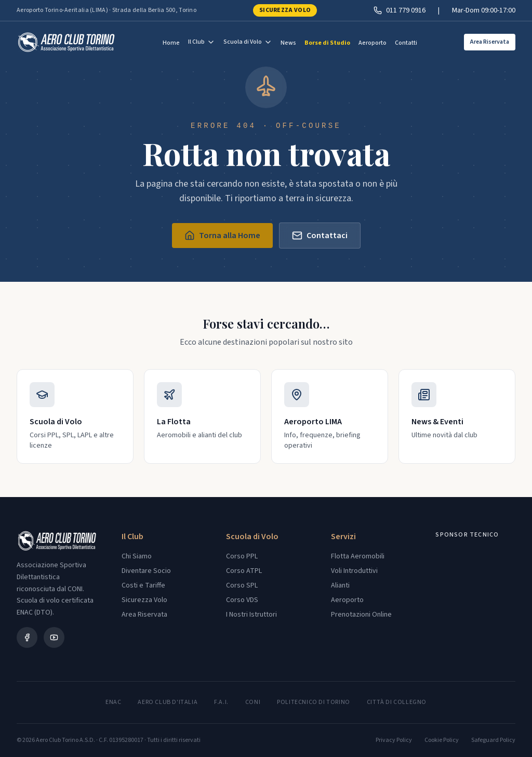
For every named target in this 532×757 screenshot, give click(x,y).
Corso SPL (242, 585)
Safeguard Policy (493, 740)
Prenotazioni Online (361, 615)
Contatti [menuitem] (406, 43)
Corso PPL (242, 556)
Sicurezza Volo (285, 10)
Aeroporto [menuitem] (373, 43)
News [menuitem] (288, 43)
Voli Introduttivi (354, 571)
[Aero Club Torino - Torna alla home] (66, 42)
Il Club (202, 42)
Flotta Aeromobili (358, 556)
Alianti (340, 585)
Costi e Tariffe (143, 585)
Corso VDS (242, 600)
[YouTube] (54, 637)
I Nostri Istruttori (251, 615)
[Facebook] (27, 637)
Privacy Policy (394, 740)
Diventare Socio (146, 571)
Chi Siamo (137, 556)
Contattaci (320, 236)
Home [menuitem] (171, 43)
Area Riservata (490, 42)
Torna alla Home (222, 236)
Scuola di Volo (248, 42)
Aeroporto (347, 600)
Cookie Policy (442, 740)
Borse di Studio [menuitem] (327, 43)
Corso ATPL (244, 571)
